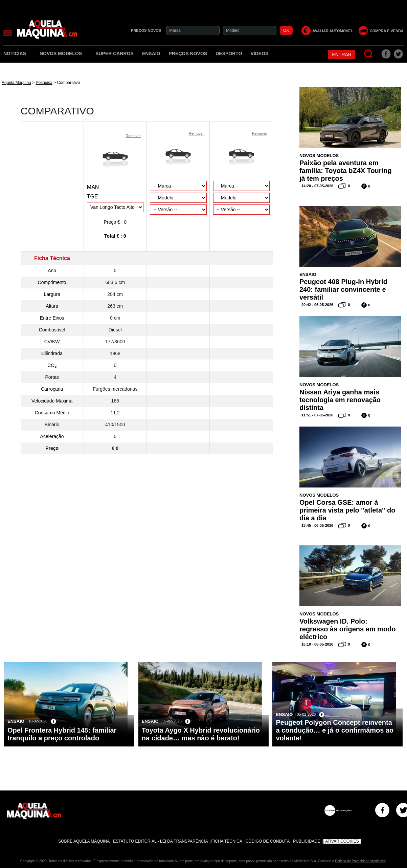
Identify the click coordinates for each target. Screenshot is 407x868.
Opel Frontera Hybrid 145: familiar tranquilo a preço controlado (62, 734)
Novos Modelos (63, 53)
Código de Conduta (268, 841)
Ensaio (151, 53)
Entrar (342, 55)
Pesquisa (44, 83)
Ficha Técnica (227, 841)
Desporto (229, 53)
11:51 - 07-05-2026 (317, 415)
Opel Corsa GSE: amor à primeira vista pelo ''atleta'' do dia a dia (347, 510)
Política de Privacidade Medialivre (360, 861)
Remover (133, 136)
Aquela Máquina (16, 83)
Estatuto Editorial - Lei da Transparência (160, 841)
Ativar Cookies (342, 841)
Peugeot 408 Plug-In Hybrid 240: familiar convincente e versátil (343, 289)
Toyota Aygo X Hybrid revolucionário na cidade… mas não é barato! (201, 734)
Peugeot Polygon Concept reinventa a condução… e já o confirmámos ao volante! (335, 730)
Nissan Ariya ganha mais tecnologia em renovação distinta (340, 400)
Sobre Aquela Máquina (84, 841)
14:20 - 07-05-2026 (317, 186)
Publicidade (307, 841)
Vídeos (260, 53)
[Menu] (8, 33)
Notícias (17, 53)
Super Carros (115, 53)
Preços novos (188, 53)
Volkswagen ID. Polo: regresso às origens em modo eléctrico (348, 629)
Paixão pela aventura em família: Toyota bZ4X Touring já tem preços (346, 171)
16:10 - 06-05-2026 (317, 644)
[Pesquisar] (369, 54)
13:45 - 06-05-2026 (317, 525)
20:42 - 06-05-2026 (317, 305)
